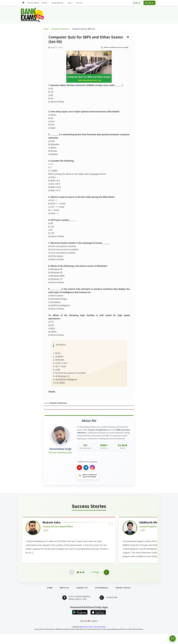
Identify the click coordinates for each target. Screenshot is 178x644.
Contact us (82, 597)
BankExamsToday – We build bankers (93, 637)
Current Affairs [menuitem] (33, 3)
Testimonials (102, 597)
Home (46, 29)
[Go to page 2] (80, 582)
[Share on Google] (115, 48)
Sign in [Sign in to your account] (137, 3)
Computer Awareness (60, 29)
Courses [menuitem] (79, 3)
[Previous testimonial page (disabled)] (71, 582)
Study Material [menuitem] (57, 3)
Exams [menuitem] (44, 3)
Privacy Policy (123, 597)
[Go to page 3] (83, 582)
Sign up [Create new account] (149, 3)
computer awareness (58, 403)
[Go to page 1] (78, 582)
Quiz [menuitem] (69, 3)
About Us (64, 597)
